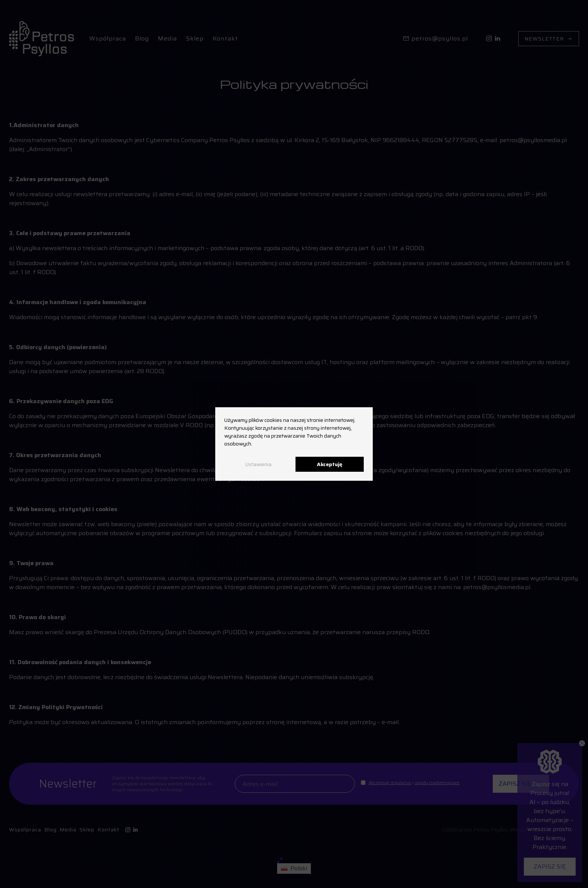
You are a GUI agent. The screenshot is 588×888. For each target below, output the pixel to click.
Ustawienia (258, 464)
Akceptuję (330, 464)
